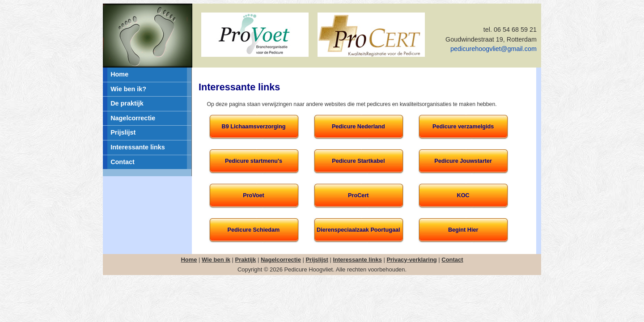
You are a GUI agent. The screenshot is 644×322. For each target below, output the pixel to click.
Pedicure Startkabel (358, 161)
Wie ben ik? (128, 89)
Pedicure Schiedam (254, 230)
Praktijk (246, 260)
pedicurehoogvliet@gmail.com (494, 49)
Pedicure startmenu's (254, 161)
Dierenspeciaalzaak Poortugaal (358, 230)
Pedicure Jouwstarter (463, 161)
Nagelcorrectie (133, 118)
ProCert (358, 195)
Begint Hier (463, 230)
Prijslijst (123, 132)
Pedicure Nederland (358, 127)
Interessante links (138, 147)
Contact (123, 162)
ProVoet (254, 195)
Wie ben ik (216, 260)
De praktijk (127, 103)
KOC (463, 195)
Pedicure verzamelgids (463, 127)
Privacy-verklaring (411, 260)
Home (119, 74)
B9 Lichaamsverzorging (254, 127)
